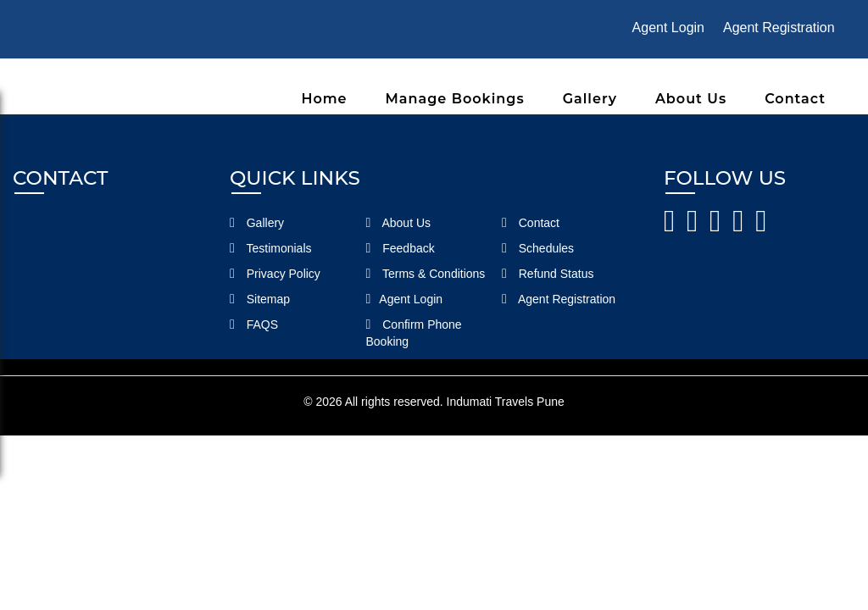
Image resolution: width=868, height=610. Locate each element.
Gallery (590, 99)
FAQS (254, 324)
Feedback (401, 248)
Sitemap (260, 299)
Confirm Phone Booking (414, 333)
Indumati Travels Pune (506, 402)
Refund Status (548, 274)
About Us (691, 99)
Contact (795, 99)
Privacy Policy (275, 274)
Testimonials (271, 248)
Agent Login (668, 28)
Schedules (538, 248)
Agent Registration (779, 28)
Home (324, 99)
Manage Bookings (455, 99)
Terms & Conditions (426, 274)
